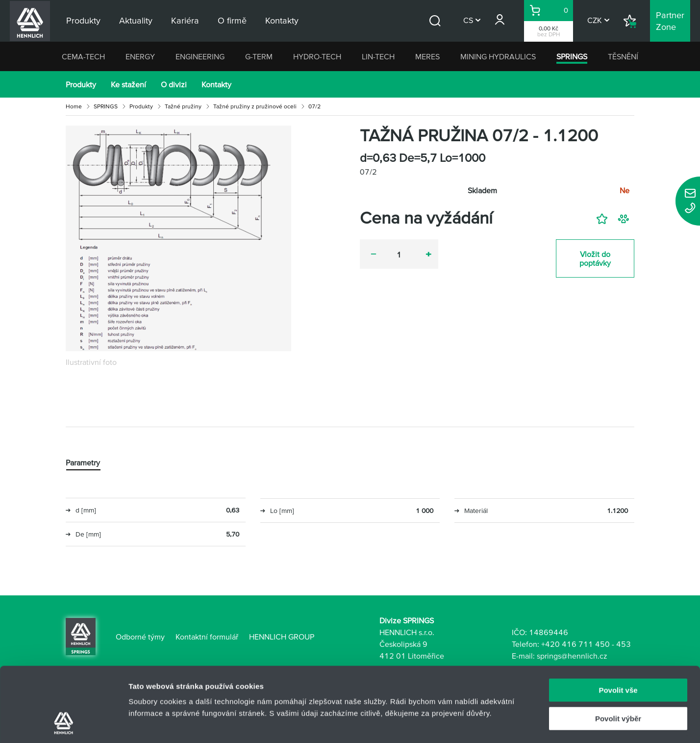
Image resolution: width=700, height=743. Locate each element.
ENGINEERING (200, 56)
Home (74, 106)
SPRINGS (572, 56)
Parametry (83, 463)
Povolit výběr (618, 652)
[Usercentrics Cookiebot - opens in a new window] (63, 724)
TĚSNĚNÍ (623, 56)
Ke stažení (128, 84)
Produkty (81, 84)
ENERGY (140, 56)
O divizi (174, 84)
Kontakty (216, 84)
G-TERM (259, 56)
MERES (427, 56)
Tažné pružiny (183, 106)
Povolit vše (618, 623)
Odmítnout (618, 680)
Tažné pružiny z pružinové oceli (255, 106)
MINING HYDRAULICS (498, 56)
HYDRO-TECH (317, 56)
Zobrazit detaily (518, 724)
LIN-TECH (378, 56)
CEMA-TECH (83, 56)
